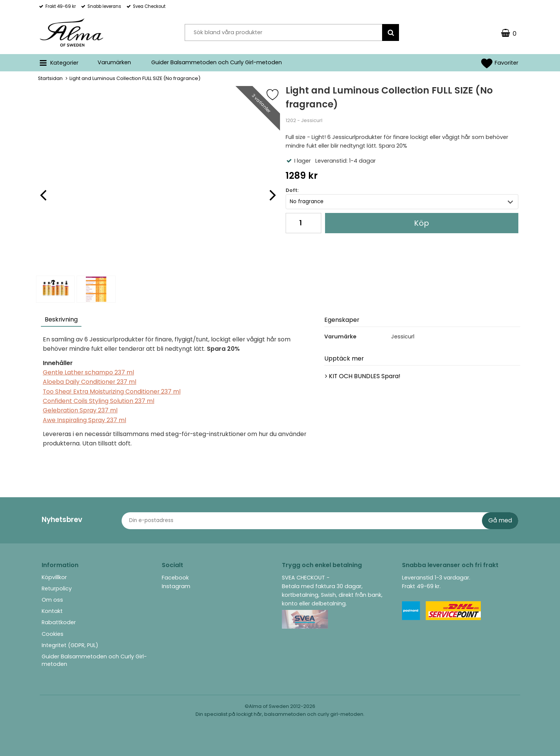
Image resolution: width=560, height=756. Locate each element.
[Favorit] (278, 95)
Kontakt (52, 611)
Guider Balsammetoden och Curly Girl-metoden (217, 62)
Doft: (292, 190)
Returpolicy (57, 589)
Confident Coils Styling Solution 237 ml (99, 401)
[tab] (62, 321)
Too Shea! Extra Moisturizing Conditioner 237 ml (112, 392)
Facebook (175, 578)
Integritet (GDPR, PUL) (70, 645)
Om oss (52, 600)
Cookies (53, 634)
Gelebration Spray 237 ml (80, 410)
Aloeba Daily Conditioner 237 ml (90, 382)
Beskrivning (61, 319)
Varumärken (114, 62)
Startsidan (50, 78)
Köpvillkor (54, 577)
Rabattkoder (59, 622)
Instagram (176, 586)
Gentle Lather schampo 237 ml (88, 372)
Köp (422, 223)
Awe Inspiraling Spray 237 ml (84, 420)
